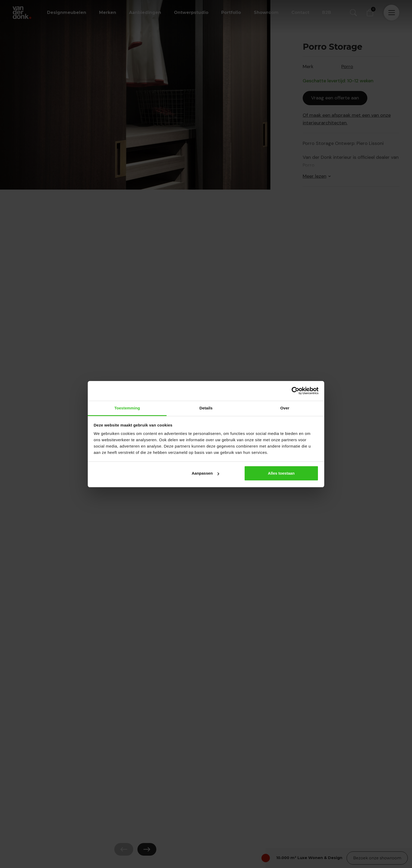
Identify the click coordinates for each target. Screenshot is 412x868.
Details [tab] (206, 408)
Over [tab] (285, 408)
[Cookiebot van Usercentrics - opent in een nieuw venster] (295, 391)
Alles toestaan (281, 473)
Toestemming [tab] (127, 408)
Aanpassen (205, 473)
